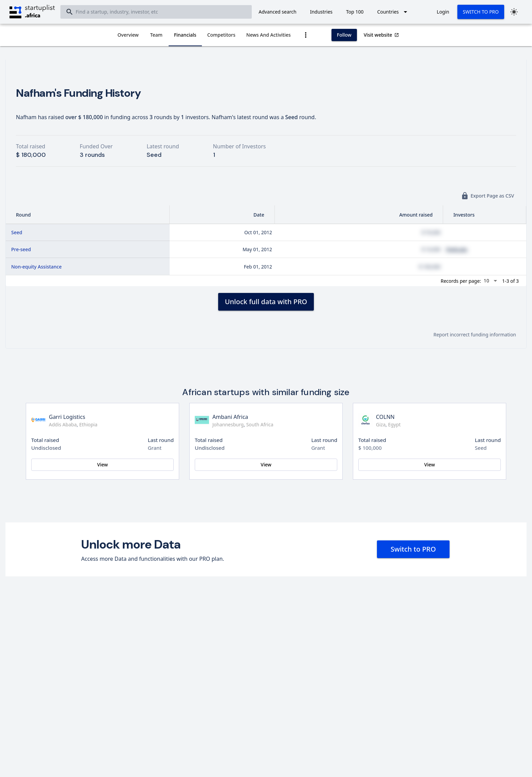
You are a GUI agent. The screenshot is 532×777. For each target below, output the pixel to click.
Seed (17, 232)
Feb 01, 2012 (258, 267)
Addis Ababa (63, 424)
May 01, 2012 (257, 249)
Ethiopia (88, 424)
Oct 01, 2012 (258, 232)
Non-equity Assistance (36, 267)
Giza (381, 424)
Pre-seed (21, 249)
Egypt (394, 424)
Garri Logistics (67, 417)
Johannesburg (228, 424)
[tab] (128, 35)
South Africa (260, 424)
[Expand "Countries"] (394, 12)
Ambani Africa (230, 417)
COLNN (385, 417)
